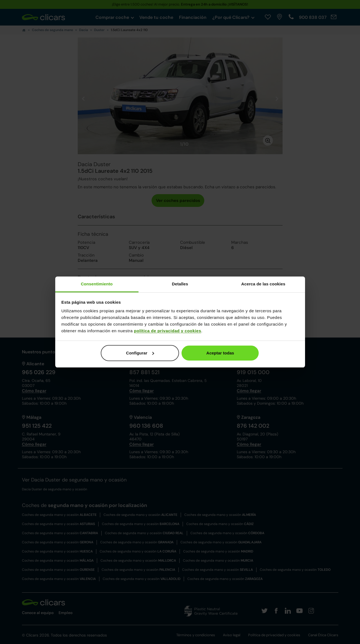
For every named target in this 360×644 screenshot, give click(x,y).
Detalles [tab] (180, 284)
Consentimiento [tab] (97, 284)
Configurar (140, 353)
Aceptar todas (220, 353)
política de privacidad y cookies (168, 331)
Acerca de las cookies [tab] (263, 284)
